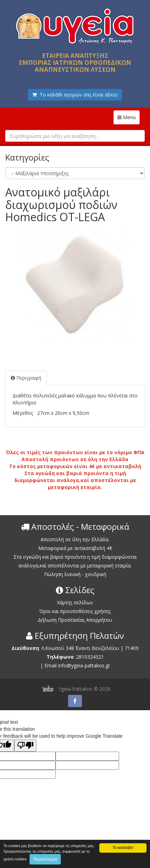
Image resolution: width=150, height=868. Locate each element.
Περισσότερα (45, 859)
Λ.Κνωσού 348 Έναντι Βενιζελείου (81, 648)
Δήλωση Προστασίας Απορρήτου (75, 620)
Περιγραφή (26, 378)
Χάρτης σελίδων (75, 602)
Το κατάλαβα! (123, 848)
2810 (82, 657)
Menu (128, 117)
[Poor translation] (25, 746)
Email (51, 665)
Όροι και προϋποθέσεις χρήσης (75, 611)
